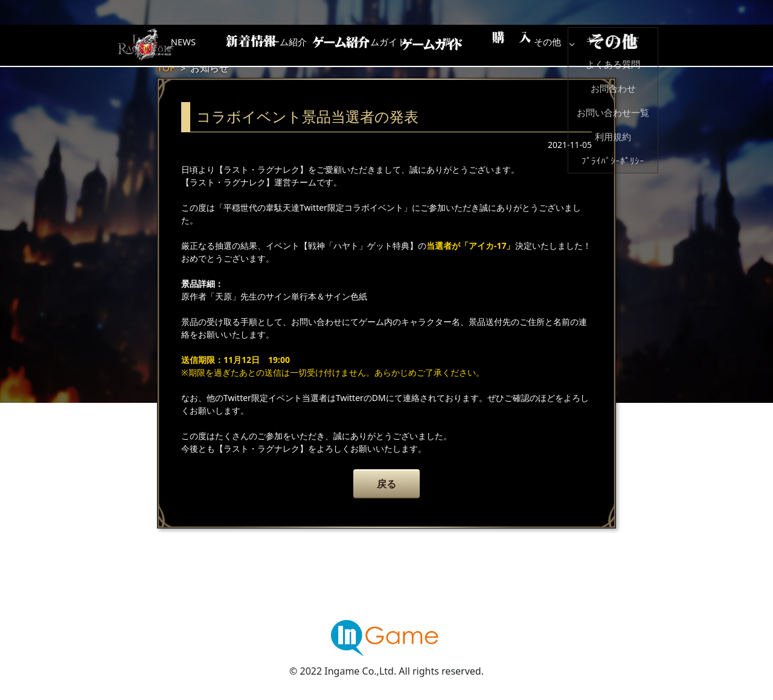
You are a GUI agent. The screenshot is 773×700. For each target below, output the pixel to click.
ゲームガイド (432, 45)
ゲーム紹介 (335, 45)
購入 (528, 45)
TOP (166, 68)
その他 (625, 45)
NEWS (239, 45)
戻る (386, 484)
